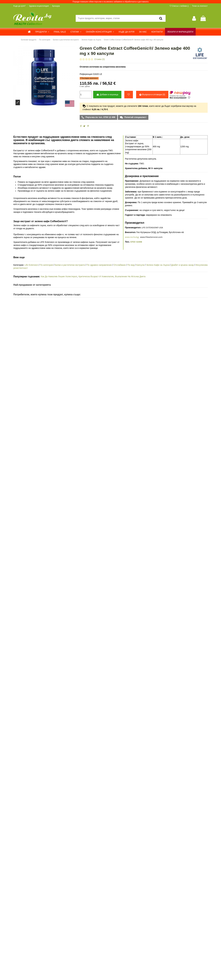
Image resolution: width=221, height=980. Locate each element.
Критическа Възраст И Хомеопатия (96, 276)
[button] (42, 32)
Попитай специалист (135, 117)
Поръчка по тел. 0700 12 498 (100, 117)
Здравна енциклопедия (39, 6)
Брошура (56, 6)
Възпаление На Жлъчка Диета (130, 276)
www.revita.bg (132, 237)
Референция (86, 74)
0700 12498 (136, 242)
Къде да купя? (20, 6)
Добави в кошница (107, 95)
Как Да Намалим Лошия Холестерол (59, 276)
